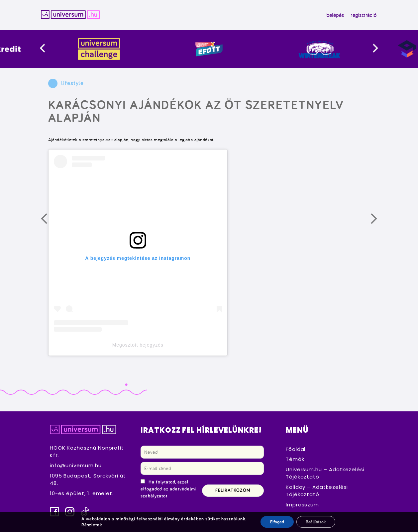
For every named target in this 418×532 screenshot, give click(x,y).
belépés (333, 15)
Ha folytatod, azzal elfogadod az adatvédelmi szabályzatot (168, 489)
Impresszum (302, 505)
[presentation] (50, 49)
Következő (378, 221)
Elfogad (276, 522)
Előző (48, 221)
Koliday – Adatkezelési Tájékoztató (317, 491)
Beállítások (316, 522)
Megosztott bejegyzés (138, 345)
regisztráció (362, 15)
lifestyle (72, 84)
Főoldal (296, 449)
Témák (295, 460)
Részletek (91, 525)
